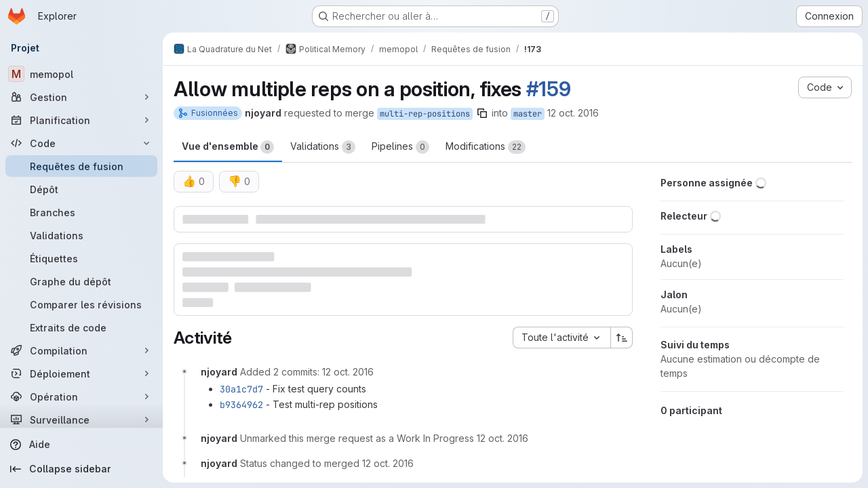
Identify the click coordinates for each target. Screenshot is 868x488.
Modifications (486, 147)
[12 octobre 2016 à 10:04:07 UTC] (502, 438)
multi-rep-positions (425, 114)
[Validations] (81, 235)
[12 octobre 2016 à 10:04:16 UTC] (388, 463)
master (528, 114)
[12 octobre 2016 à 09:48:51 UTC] (348, 372)
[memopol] (81, 74)
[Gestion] (81, 97)
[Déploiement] (81, 373)
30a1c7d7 (241, 389)
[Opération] (81, 396)
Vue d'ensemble (228, 147)
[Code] (81, 143)
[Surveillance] (81, 420)
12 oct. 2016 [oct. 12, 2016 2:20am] (573, 113)
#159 (549, 89)
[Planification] (81, 120)
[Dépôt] (81, 189)
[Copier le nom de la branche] (482, 113)
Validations (323, 147)
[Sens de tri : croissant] (622, 338)
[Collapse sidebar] (81, 469)
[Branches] (81, 212)
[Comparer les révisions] (81, 304)
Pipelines (400, 147)
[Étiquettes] (81, 258)
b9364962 (241, 405)
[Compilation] (81, 350)
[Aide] (81, 445)
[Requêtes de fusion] (81, 166)
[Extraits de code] (81, 327)
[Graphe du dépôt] (81, 281)
